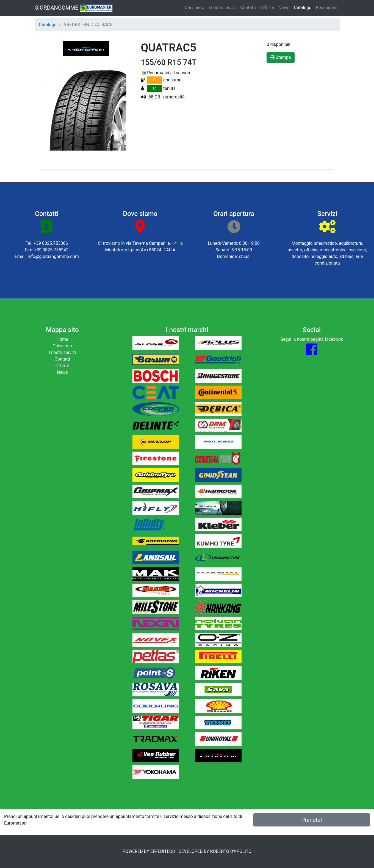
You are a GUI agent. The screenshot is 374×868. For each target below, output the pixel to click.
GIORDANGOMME (74, 8)
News (284, 8)
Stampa (280, 57)
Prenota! (312, 820)
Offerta (267, 8)
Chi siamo (194, 8)
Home (62, 339)
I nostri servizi (222, 8)
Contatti (248, 8)
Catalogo (303, 8)
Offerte (62, 366)
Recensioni (326, 8)
